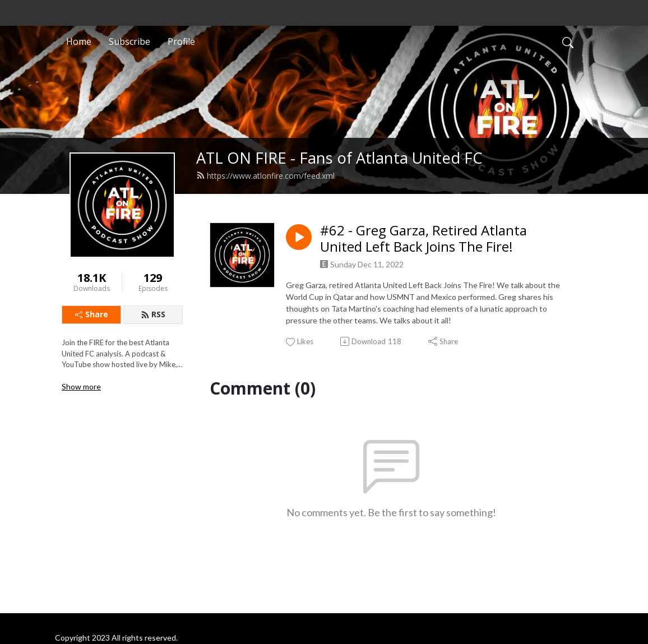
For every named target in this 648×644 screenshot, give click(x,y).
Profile (181, 41)
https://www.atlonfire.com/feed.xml (265, 176)
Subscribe (129, 41)
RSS (153, 314)
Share (92, 314)
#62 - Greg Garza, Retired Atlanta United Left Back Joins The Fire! (423, 239)
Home (79, 41)
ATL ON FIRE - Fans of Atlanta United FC (339, 158)
